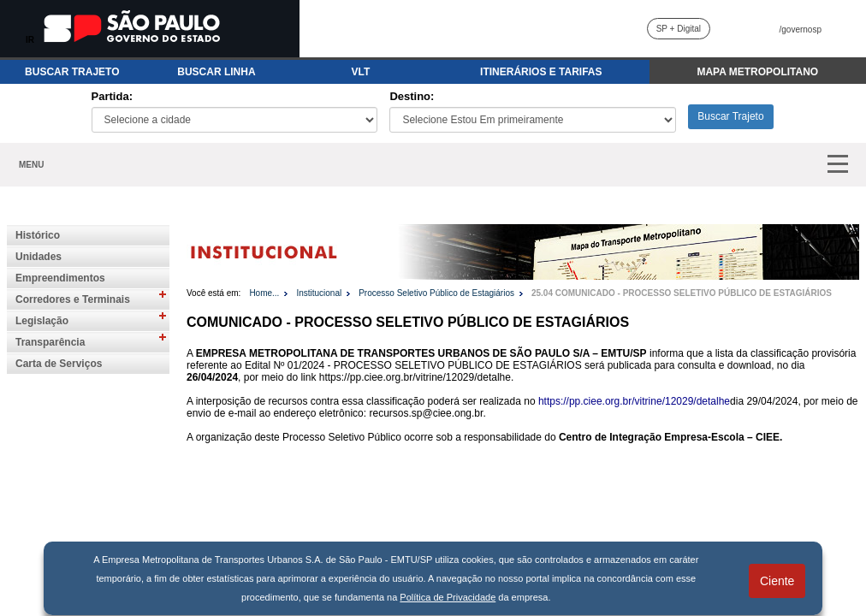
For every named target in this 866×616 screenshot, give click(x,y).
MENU (31, 165)
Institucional (319, 293)
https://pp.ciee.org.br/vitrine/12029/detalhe (634, 401)
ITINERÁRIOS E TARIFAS (541, 72)
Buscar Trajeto (730, 116)
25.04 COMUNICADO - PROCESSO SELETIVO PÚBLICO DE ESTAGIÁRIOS (682, 293)
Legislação (42, 321)
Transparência (50, 342)
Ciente (777, 581)
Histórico (38, 235)
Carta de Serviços (59, 364)
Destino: (412, 96)
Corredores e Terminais (73, 299)
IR (30, 40)
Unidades (39, 257)
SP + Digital (679, 29)
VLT (361, 72)
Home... (264, 293)
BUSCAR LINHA (216, 72)
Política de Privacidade (448, 597)
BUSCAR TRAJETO (72, 72)
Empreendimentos (60, 278)
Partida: (112, 96)
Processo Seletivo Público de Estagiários (436, 293)
